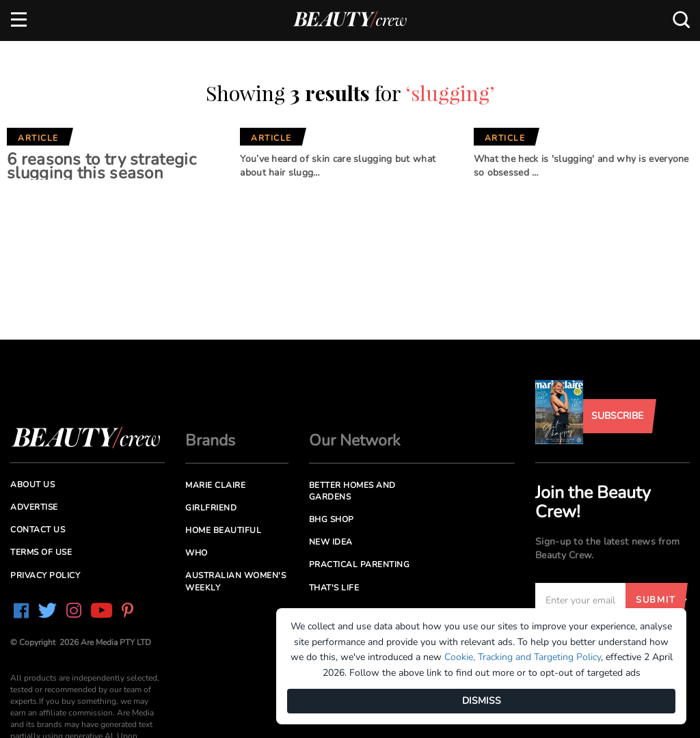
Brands (210, 440)
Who (197, 553)
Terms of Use (41, 552)
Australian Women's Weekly (235, 581)
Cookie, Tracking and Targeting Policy (523, 657)
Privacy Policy (45, 575)
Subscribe (617, 416)
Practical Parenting (360, 564)
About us (32, 484)
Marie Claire (215, 485)
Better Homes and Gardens (352, 491)
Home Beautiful (223, 530)
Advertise (34, 507)
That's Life (334, 588)
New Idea (331, 542)
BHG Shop (332, 519)
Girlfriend (211, 508)
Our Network (355, 440)
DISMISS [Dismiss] (482, 701)
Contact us (38, 530)
